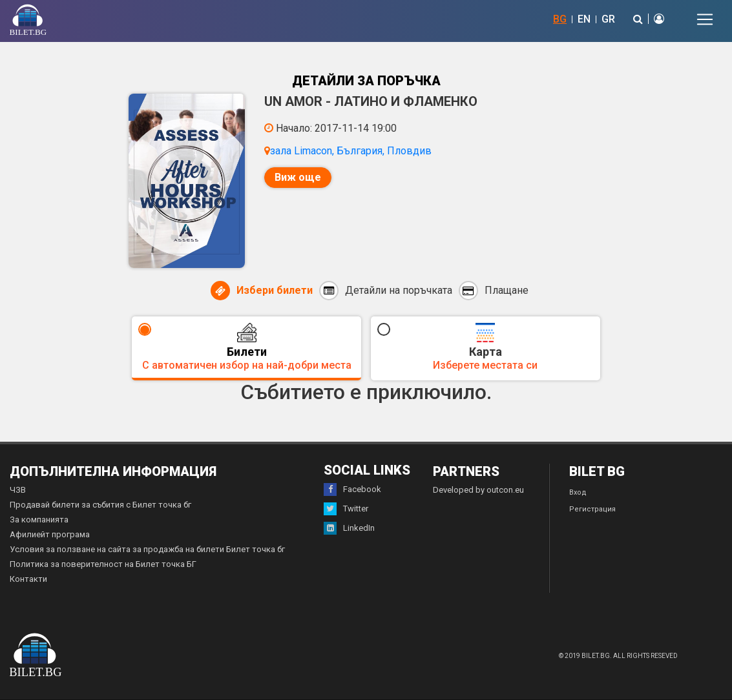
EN (584, 19)
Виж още (298, 177)
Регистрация (592, 509)
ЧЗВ (18, 490)
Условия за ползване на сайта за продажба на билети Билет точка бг (147, 549)
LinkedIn (349, 528)
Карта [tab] (486, 347)
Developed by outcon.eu (478, 490)
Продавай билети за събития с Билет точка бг (100, 505)
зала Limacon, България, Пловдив (351, 151)
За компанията (39, 520)
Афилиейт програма (50, 534)
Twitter (346, 509)
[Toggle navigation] (705, 19)
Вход (578, 492)
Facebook (352, 489)
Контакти (28, 579)
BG (560, 19)
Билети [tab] (246, 347)
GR (608, 19)
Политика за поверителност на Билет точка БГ (103, 564)
